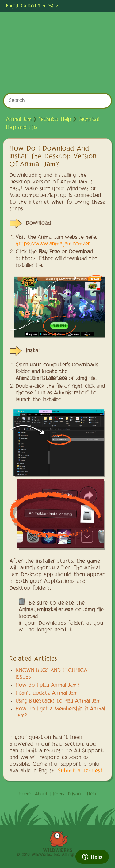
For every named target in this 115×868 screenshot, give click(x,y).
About (42, 794)
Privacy (75, 794)
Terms (58, 794)
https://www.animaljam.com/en (53, 244)
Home (25, 794)
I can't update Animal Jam (47, 693)
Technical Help (55, 120)
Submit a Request (80, 771)
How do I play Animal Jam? (47, 685)
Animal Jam (19, 120)
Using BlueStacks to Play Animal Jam (58, 701)
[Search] (57, 101)
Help (92, 794)
